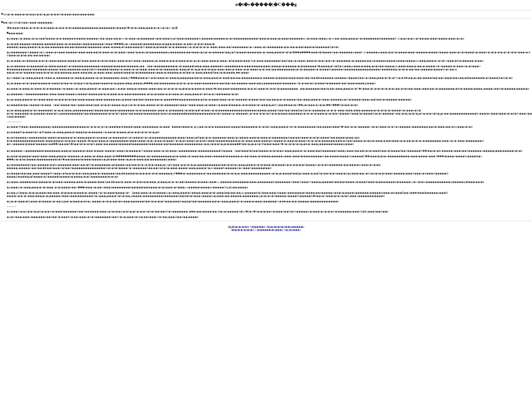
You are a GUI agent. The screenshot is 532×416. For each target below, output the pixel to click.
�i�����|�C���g (270, 230)
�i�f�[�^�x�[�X (243, 230)
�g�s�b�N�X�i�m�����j (285, 227)
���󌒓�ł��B (258, 227)
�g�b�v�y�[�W (239, 227)
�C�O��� (293, 230)
